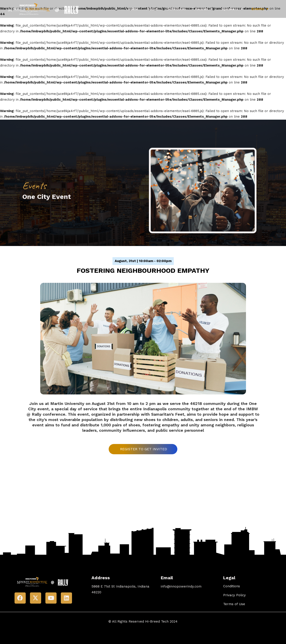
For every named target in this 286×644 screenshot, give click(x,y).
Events (260, 9)
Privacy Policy (234, 595)
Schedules (176, 9)
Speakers (232, 9)
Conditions (232, 586)
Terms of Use (234, 604)
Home (133, 9)
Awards (204, 9)
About (153, 9)
